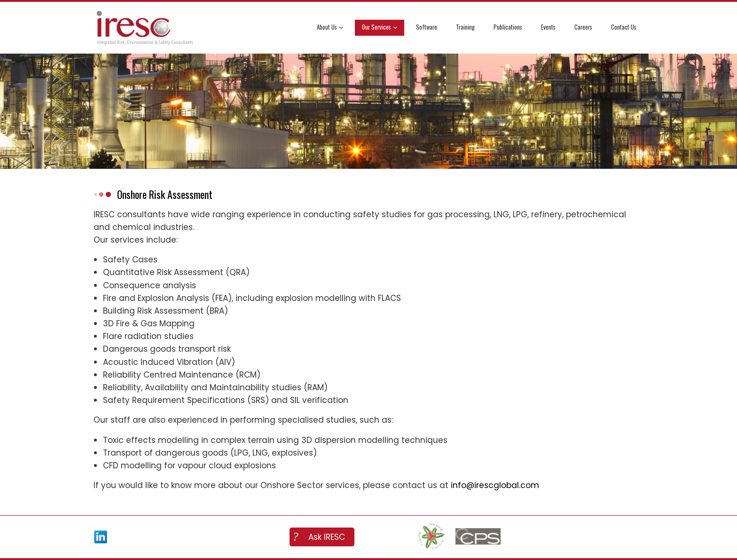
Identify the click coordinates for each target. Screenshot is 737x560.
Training (465, 27)
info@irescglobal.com (495, 485)
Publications (508, 27)
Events (548, 27)
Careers (583, 27)
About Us (330, 28)
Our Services (380, 28)
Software (427, 27)
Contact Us (624, 27)
